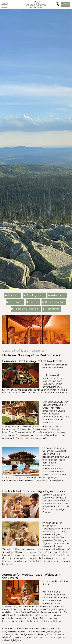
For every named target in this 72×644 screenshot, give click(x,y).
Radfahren (52, 309)
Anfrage (65, 4)
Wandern (14, 295)
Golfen (34, 302)
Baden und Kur (55, 302)
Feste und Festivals (26, 309)
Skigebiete (16, 302)
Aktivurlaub (58, 295)
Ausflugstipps (35, 295)
